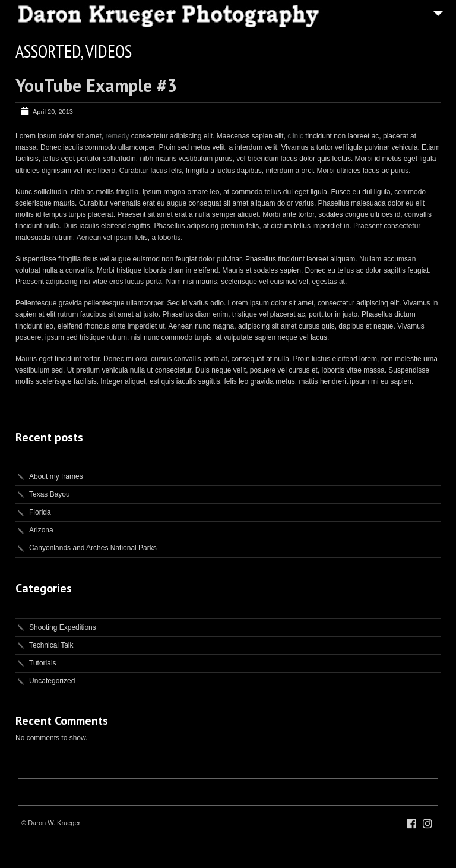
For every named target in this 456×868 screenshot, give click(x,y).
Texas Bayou (50, 494)
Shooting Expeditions (63, 627)
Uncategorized (52, 681)
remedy (117, 136)
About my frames (56, 476)
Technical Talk (51, 645)
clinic (295, 136)
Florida (40, 512)
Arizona (41, 530)
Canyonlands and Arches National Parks (93, 548)
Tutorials (43, 663)
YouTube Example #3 (96, 85)
